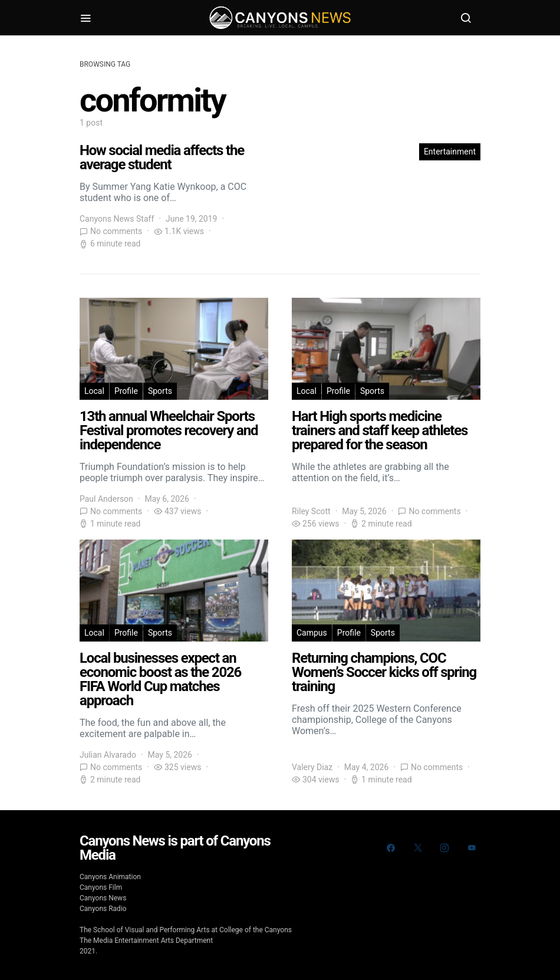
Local (94, 391)
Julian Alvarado (108, 755)
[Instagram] (444, 848)
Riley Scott (311, 511)
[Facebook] (391, 848)
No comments (116, 231)
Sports (160, 391)
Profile (126, 391)
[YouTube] (472, 848)
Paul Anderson (106, 499)
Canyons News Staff (117, 219)
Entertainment (450, 152)
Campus (312, 633)
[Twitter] (418, 848)
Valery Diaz (312, 767)
